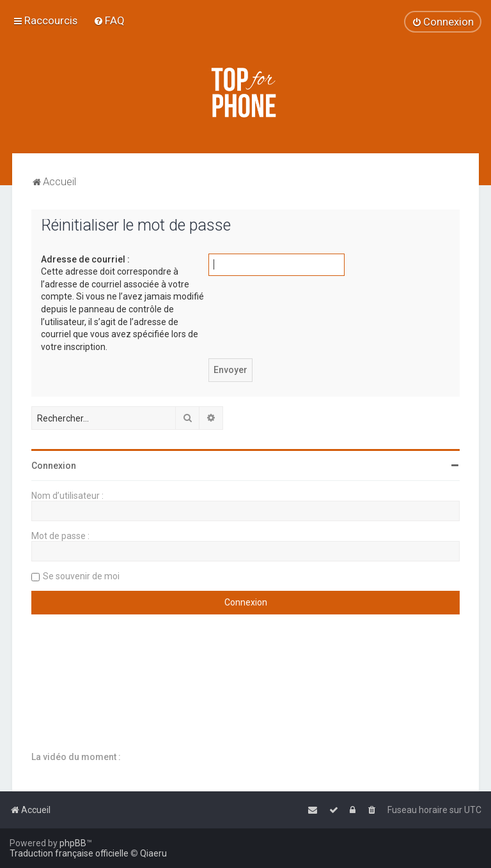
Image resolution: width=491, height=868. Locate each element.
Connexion (54, 466)
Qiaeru (153, 853)
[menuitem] (109, 20)
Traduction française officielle (69, 853)
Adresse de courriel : (85, 259)
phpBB (73, 843)
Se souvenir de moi (81, 576)
